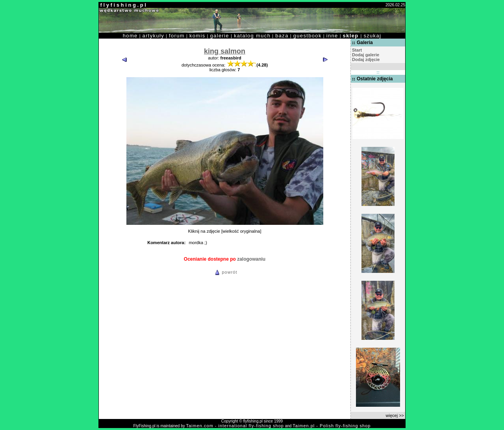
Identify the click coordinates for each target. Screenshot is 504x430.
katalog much (252, 36)
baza (282, 36)
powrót (225, 272)
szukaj (372, 36)
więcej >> (395, 415)
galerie (220, 36)
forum (177, 36)
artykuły (153, 36)
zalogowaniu (251, 259)
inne (332, 36)
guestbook (308, 36)
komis (197, 36)
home (130, 36)
